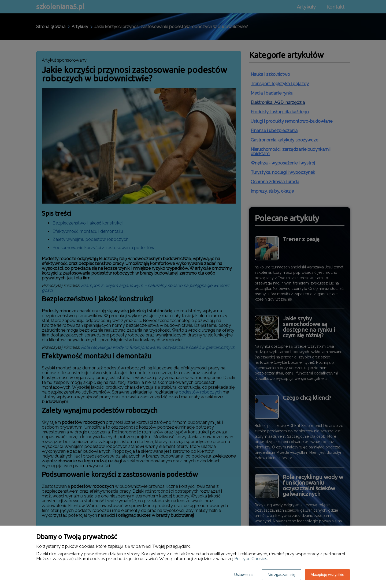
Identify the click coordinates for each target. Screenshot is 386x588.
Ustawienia (243, 575)
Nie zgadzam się (281, 575)
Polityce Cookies (251, 559)
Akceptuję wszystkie (327, 575)
